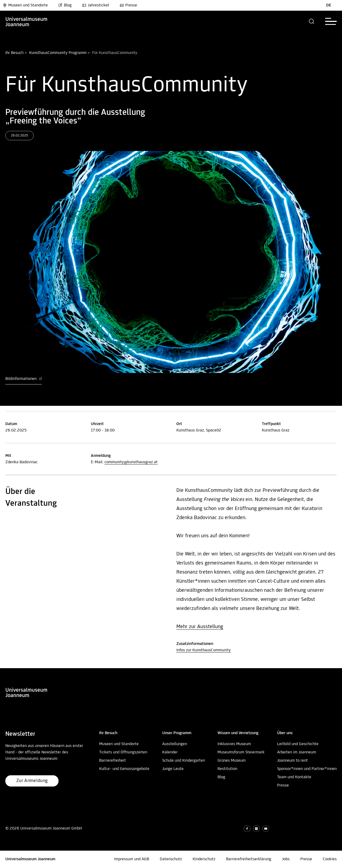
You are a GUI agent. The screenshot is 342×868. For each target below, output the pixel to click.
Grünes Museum (232, 761)
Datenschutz (171, 859)
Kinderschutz (204, 859)
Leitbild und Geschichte (298, 744)
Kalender (170, 752)
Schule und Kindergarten (184, 761)
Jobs (286, 859)
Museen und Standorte (25, 5)
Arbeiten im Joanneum (297, 752)
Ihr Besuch (14, 53)
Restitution (227, 769)
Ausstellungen (175, 744)
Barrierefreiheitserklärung (249, 859)
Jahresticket (96, 5)
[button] (312, 21)
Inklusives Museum (234, 744)
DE (329, 5)
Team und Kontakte (294, 777)
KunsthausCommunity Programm (58, 53)
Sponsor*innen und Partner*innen (307, 769)
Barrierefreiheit (112, 761)
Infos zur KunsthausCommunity (204, 650)
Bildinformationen (24, 379)
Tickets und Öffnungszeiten (123, 752)
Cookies (330, 859)
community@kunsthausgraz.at (131, 462)
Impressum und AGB (132, 859)
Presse (128, 5)
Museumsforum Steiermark (241, 752)
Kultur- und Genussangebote (124, 769)
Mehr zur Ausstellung (200, 627)
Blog (65, 5)
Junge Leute (173, 769)
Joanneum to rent (292, 761)
